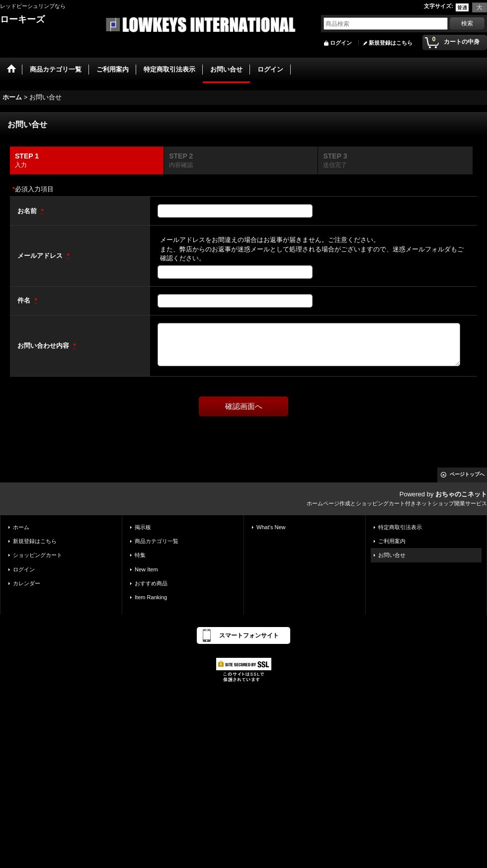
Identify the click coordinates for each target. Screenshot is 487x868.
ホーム (21, 527)
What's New (271, 527)
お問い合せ (392, 555)
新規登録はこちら (391, 43)
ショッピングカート (38, 555)
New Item (146, 569)
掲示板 (143, 527)
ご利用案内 (392, 541)
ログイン (341, 43)
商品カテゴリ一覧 (157, 541)
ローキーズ (22, 19)
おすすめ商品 (151, 583)
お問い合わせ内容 (44, 346)
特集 (140, 555)
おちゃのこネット (461, 494)
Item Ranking (151, 597)
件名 (25, 300)
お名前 (28, 211)
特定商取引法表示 (400, 527)
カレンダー (27, 583)
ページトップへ (467, 474)
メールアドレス (41, 256)
